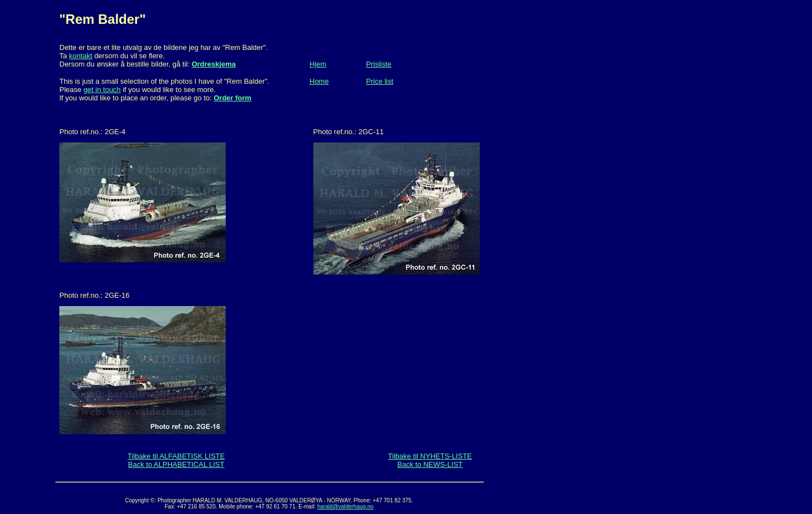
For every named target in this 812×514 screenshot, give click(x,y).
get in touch (102, 90)
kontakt (80, 56)
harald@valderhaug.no (345, 507)
